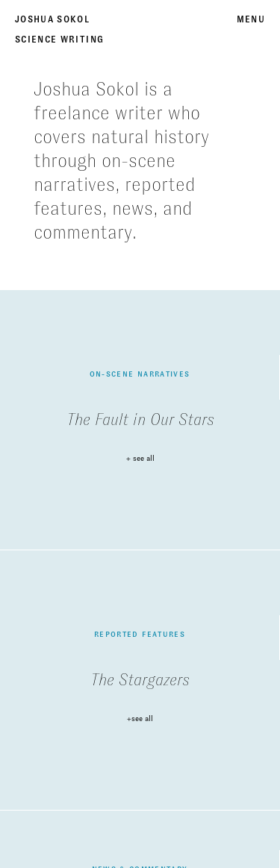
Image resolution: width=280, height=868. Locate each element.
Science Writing (59, 40)
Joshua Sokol (52, 19)
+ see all (140, 459)
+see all (140, 719)
